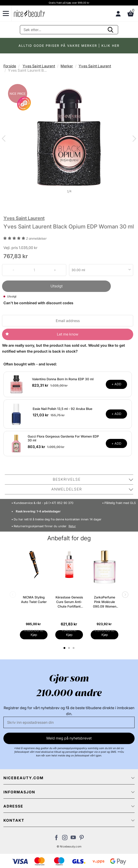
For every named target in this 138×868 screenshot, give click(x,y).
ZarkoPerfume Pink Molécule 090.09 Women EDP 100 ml (105, 602)
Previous (5, 139)
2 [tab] (70, 648)
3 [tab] (74, 648)
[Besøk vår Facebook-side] (56, 839)
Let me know (68, 334)
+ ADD (116, 384)
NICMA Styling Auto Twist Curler (34, 599)
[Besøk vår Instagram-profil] (65, 839)
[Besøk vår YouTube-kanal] (73, 839)
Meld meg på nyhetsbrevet (69, 738)
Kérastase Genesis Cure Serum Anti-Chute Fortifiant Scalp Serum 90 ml (69, 602)
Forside (10, 66)
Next (133, 139)
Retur (72, 526)
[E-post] (69, 722)
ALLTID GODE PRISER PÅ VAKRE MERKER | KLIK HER (69, 46)
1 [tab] (65, 648)
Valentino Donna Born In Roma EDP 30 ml (63, 379)
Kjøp (34, 635)
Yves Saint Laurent (39, 66)
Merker (67, 66)
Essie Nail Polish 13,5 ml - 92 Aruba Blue (62, 409)
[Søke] (69, 30)
